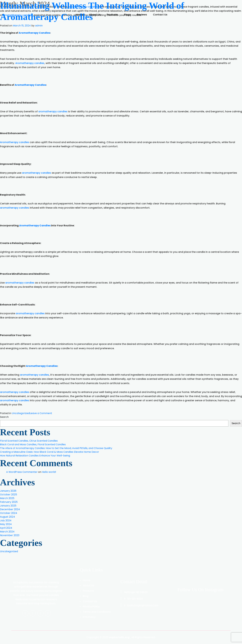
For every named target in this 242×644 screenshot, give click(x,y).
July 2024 (6, 520)
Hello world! (49, 472)
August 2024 (7, 517)
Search (4, 417)
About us (89, 586)
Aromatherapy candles (30, 63)
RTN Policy (89, 617)
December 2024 (10, 509)
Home (87, 580)
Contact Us (90, 601)
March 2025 (7, 498)
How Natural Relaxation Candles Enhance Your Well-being (35, 456)
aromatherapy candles (53, 111)
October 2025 (8, 495)
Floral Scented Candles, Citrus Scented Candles (29, 441)
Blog (86, 596)
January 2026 (8, 491)
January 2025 (8, 506)
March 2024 (7, 532)
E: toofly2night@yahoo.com (139, 605)
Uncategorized (21, 413)
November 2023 (10, 535)
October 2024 (9, 513)
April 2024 (6, 528)
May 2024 (6, 524)
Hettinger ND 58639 (134, 592)
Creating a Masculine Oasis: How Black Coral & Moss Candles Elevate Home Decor (50, 452)
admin (39, 25)
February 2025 (9, 502)
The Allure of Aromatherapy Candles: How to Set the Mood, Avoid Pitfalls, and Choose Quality (56, 448)
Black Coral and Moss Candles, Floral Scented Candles (33, 444)
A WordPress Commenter (22, 472)
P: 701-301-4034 (132, 599)
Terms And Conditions (97, 612)
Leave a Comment (41, 413)
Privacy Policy (91, 607)
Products (88, 591)
